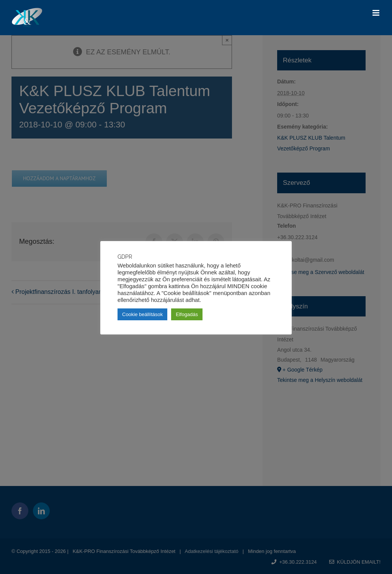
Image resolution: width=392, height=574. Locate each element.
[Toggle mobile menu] (376, 13)
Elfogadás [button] (187, 314)
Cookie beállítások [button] (142, 314)
